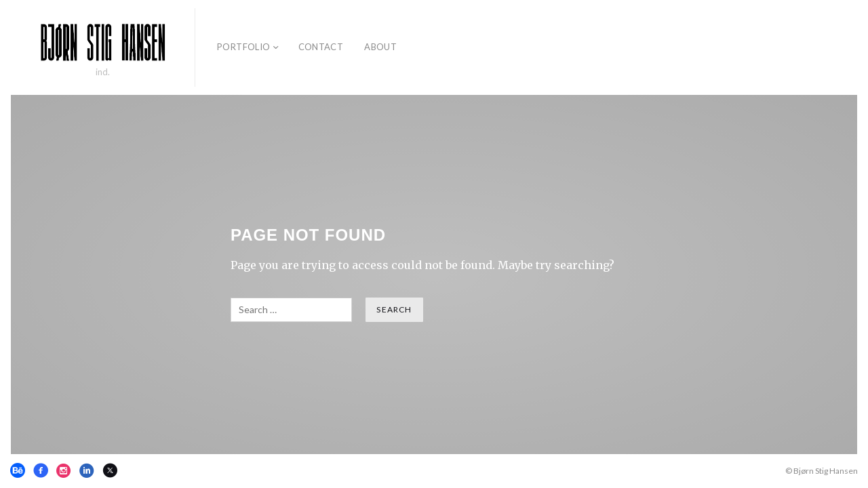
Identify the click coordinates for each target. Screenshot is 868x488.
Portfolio (244, 47)
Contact (321, 47)
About (380, 47)
